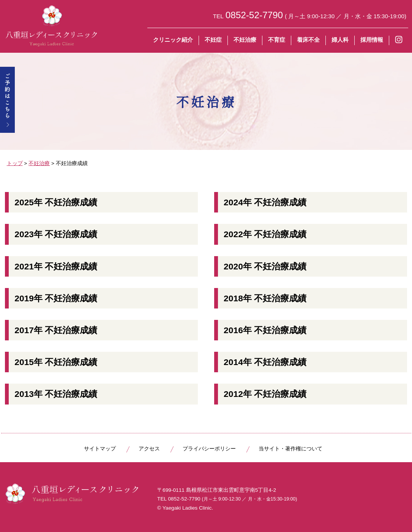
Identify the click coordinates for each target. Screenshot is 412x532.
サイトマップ (100, 449)
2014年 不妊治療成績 (265, 362)
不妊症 (213, 40)
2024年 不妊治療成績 (265, 202)
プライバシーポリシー (209, 449)
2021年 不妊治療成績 (56, 266)
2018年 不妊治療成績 (265, 298)
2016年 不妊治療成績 (265, 330)
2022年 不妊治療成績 (265, 234)
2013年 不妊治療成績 (56, 394)
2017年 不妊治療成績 (56, 330)
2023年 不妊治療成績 (56, 234)
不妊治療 (245, 40)
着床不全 (308, 40)
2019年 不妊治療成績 (56, 298)
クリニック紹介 (173, 40)
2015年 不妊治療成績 (56, 362)
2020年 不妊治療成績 (265, 266)
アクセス (149, 449)
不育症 (277, 40)
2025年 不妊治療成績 (56, 202)
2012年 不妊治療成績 (265, 394)
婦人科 (340, 40)
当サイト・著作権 (290, 449)
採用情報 (372, 40)
